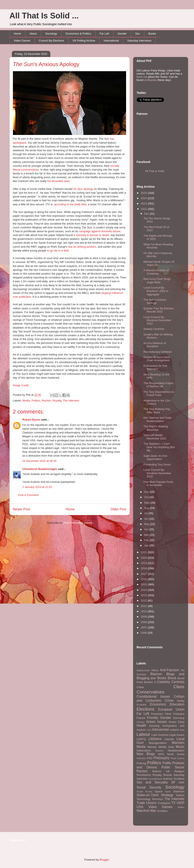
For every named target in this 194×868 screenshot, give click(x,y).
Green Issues (156, 722)
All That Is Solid (155, 171)
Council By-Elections (52, 41)
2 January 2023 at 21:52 (37, 487)
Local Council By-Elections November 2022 (157, 473)
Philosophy (161, 758)
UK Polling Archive (84, 41)
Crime (169, 701)
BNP (153, 678)
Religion (180, 771)
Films (168, 714)
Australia (141, 674)
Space (158, 791)
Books (152, 34)
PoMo (167, 763)
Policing (142, 763)
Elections (146, 709)
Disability (142, 705)
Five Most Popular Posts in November (158, 484)
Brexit (172, 678)
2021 (144, 552)
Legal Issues (177, 735)
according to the (70, 204)
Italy (182, 730)
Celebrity (164, 682)
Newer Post (21, 509)
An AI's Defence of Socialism (155, 345)
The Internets (71, 401)
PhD (150, 758)
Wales (181, 807)
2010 (144, 611)
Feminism (157, 714)
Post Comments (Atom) (78, 523)
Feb (147, 540)
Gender (122, 34)
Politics (36, 401)
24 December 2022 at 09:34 (39, 461)
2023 (144, 203)
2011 (144, 606)
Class (179, 687)
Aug (147, 508)
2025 (144, 193)
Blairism (156, 674)
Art (183, 670)
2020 (144, 558)
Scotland (179, 779)
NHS (161, 754)
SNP (182, 783)
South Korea (144, 791)
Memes (152, 747)
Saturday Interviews (139, 41)
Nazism (159, 751)
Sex (138, 34)
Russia (168, 775)
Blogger (104, 860)
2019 (144, 563)
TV (173, 803)
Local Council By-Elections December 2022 (157, 320)
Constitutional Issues (153, 696)
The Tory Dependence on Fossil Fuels (159, 394)
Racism (46, 401)
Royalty (57, 401)
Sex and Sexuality (152, 782)
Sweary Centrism (154, 329)
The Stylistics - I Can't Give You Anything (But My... (159, 447)
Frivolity (153, 718)
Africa (155, 670)
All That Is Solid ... (44, 16)
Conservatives (151, 692)
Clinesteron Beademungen (40, 469)
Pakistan (141, 758)
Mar (147, 535)
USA (140, 807)
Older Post (118, 509)
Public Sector (173, 767)
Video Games (22, 41)
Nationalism (144, 751)
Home (17, 34)
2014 (144, 590)
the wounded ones (58, 181)
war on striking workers (82, 247)
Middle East (166, 747)
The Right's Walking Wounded (156, 428)
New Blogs (146, 754)
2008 (144, 622)
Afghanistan (143, 670)
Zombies (162, 811)
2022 (144, 209)
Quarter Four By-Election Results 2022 (159, 310)
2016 (144, 579)
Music (180, 747)
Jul (146, 513)
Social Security (149, 787)
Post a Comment (28, 495)
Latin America (160, 735)
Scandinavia (155, 779)
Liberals (169, 739)
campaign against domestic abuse (100, 231)
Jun (147, 519)
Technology (144, 799)
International (111, 41)
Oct (147, 497)
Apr (147, 529)
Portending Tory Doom (157, 465)
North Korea (176, 754)
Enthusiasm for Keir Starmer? (155, 367)
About (33, 34)
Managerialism (158, 743)
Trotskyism (164, 803)
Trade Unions (147, 803)
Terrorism (157, 799)
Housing (154, 726)
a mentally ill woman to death (91, 235)
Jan (147, 545)
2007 (144, 627)
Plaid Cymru (178, 758)
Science (168, 779)
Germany (179, 718)
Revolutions (144, 775)
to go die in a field (58, 251)
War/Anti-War (146, 811)
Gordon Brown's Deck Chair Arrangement (157, 359)
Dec (147, 214)
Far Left (104, 34)
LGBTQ (141, 739)
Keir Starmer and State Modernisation (157, 419)
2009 (144, 617)
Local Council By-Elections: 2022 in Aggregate (156, 291)
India (149, 730)
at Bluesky (151, 80)
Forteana (179, 714)
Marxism (178, 743)
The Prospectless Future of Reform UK (158, 385)
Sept (147, 503)
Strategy (167, 795)
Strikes (180, 795)
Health (141, 726)
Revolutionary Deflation (158, 352)
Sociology (51, 34)
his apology (83, 189)
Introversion (161, 730)
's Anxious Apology (46, 64)
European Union (171, 709)
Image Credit (21, 385)
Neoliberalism (176, 751)
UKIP (180, 803)
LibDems (155, 739)
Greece (141, 722)
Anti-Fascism (169, 670)
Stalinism (179, 791)
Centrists (178, 682)
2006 (144, 633)
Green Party (176, 722)
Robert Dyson (31, 420)
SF (173, 782)
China (140, 687)
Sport (168, 791)
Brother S (150, 682)
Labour (144, 734)
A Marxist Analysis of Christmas (156, 272)
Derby (181, 701)
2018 (144, 568)
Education (177, 704)
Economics (158, 704)
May (147, 524)
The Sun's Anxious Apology (155, 301)
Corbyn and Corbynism (161, 699)
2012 (144, 601)
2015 (144, 584)
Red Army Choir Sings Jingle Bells (157, 281)
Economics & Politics (78, 34)
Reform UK (161, 771)
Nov (147, 492)
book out (142, 77)
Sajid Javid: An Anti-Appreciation (156, 458)
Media (26, 401)
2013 (144, 595)
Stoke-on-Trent (148, 795)
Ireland (175, 730)
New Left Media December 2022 (155, 437)
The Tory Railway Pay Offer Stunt (157, 411)
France (141, 718)
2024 (144, 198)
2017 (144, 574)
